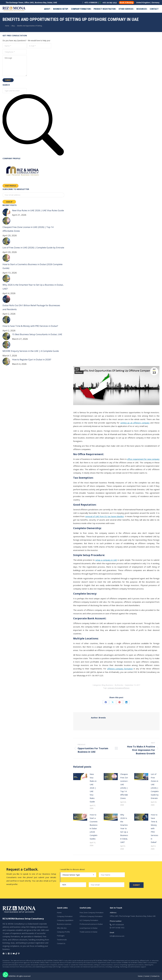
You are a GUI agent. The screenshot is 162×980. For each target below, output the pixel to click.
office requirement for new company (143, 459)
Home (59, 913)
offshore (126, 688)
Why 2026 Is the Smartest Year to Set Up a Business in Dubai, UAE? (124, 828)
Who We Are (62, 928)
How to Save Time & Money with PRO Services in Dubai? (154, 828)
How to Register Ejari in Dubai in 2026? (32, 359)
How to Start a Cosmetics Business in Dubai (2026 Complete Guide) (94, 827)
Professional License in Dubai (91, 924)
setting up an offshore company (135, 423)
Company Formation (65, 916)
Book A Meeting (127, 3)
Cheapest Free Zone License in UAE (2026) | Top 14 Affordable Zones (125, 786)
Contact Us (61, 943)
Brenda (98, 718)
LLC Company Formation (89, 920)
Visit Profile (10, 186)
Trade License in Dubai (88, 932)
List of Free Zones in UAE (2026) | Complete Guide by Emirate (155, 786)
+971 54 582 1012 (108, 3)
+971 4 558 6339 (117, 925)
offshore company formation (120, 669)
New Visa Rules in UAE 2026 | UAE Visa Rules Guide (93, 788)
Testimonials (62, 940)
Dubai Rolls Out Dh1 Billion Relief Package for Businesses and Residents (31, 307)
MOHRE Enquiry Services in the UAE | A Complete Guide (31, 351)
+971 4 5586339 (90, 3)
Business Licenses (64, 924)
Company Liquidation (65, 920)
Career (147, 976)
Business (79, 372)
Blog (77, 369)
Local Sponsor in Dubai (89, 928)
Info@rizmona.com (117, 936)
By (119, 685)
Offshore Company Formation (91, 916)
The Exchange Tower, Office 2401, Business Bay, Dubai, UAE (31, 3)
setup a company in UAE (106, 560)
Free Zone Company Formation (92, 913)
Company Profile (63, 932)
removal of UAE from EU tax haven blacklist (104, 516)
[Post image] (80, 777)
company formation (115, 688)
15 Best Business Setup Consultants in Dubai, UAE (37, 334)
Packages (61, 936)
